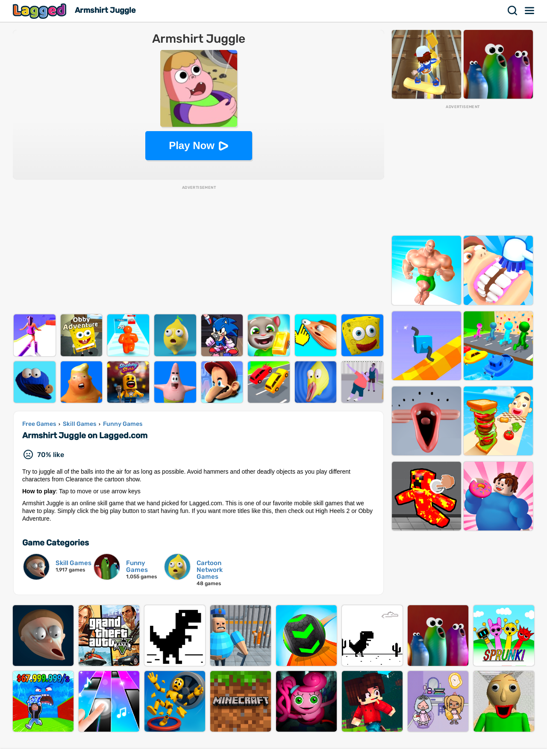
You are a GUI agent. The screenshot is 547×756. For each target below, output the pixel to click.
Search (513, 11)
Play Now (192, 145)
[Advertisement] (199, 250)
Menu (530, 11)
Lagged (41, 11)
